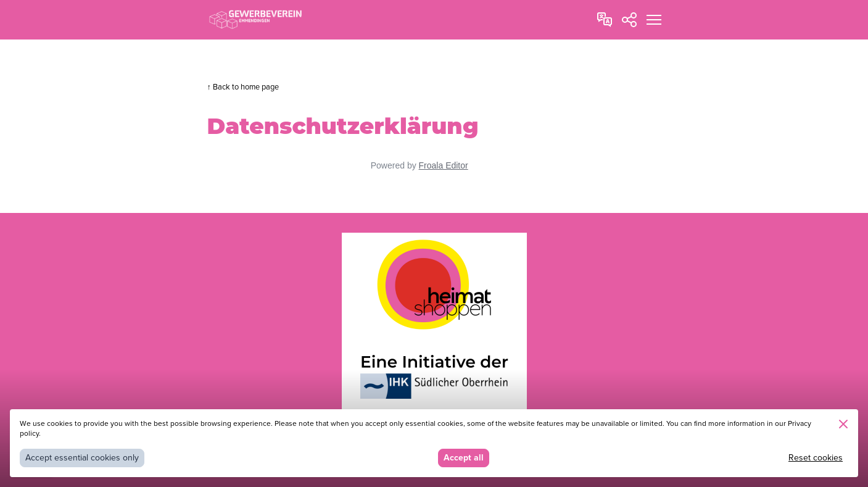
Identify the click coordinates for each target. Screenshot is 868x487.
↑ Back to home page (243, 87)
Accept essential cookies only (82, 458)
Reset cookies (816, 458)
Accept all (464, 458)
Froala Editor (444, 165)
